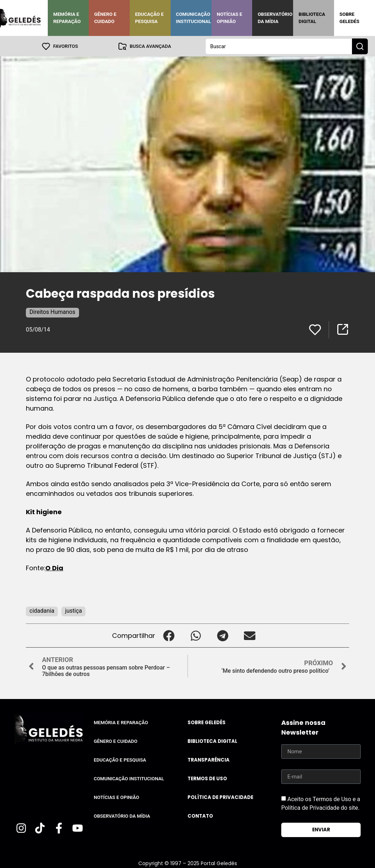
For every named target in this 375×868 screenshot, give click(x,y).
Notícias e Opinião (230, 18)
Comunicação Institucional (194, 18)
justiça (73, 610)
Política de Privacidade (220, 797)
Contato (200, 816)
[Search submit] (360, 46)
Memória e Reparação (67, 18)
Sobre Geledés (349, 18)
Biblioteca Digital (312, 18)
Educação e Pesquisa (149, 18)
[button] (169, 635)
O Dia (54, 568)
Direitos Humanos (52, 312)
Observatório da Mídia (275, 18)
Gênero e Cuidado (105, 18)
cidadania (42, 610)
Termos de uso (207, 778)
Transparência (209, 760)
